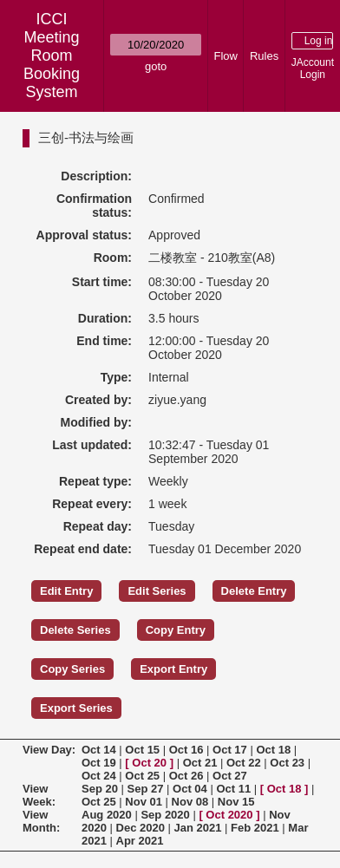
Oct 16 (186, 750)
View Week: (39, 795)
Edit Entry (66, 591)
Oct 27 (230, 776)
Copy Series (72, 669)
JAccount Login (313, 69)
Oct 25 (142, 776)
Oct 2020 (229, 815)
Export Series (76, 708)
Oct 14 (99, 750)
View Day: (49, 750)
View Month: (41, 821)
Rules (264, 56)
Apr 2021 (140, 841)
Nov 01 (144, 802)
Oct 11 (233, 789)
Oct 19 (99, 763)
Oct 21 (200, 763)
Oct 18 (273, 750)
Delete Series (75, 630)
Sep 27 (146, 789)
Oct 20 (149, 763)
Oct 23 (287, 763)
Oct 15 (142, 750)
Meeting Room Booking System (52, 65)
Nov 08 (190, 802)
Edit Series (157, 591)
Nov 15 (236, 802)
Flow (226, 56)
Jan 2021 (198, 828)
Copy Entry (176, 630)
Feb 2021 (255, 828)
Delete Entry (254, 591)
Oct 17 (230, 750)
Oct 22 (244, 763)
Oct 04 (190, 789)
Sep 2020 (165, 815)
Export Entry (173, 669)
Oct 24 (99, 776)
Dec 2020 (141, 828)
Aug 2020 (107, 815)
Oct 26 (186, 776)
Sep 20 (100, 789)
